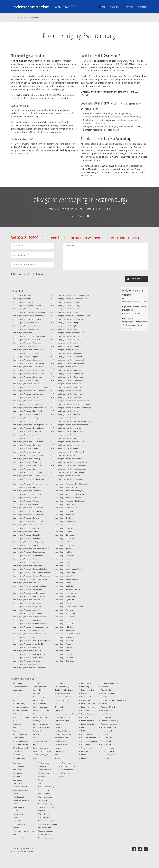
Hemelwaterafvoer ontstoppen (66, 714)
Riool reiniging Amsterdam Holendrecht (68, 309)
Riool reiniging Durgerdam (64, 538)
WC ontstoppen (67, 770)
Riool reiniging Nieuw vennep (66, 593)
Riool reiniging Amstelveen (23, 302)
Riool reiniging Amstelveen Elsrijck (25, 309)
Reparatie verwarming (109, 721)
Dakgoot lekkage (39, 697)
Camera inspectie (19, 738)
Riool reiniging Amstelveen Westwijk (26, 329)
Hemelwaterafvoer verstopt (65, 717)
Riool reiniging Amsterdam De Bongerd (27, 411)
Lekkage (84, 693)
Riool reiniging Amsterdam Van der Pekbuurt (29, 589)
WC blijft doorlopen (68, 766)
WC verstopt (66, 773)
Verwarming (42, 800)
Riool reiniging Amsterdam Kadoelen (67, 350)
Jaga (56, 755)
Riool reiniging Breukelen (64, 518)
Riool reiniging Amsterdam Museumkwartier (70, 387)
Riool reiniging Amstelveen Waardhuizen (28, 326)
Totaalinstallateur (44, 770)
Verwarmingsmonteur (46, 807)
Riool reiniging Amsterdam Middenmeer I (68, 380)
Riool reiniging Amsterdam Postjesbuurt (68, 479)
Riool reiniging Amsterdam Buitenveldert (28, 377)
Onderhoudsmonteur (89, 741)
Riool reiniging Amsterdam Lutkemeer (67, 370)
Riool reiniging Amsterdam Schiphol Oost (28, 521)
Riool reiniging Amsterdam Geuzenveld (27, 472)
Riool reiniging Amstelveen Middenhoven (28, 316)
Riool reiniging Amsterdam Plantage (67, 476)
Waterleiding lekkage (45, 838)
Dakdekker (37, 693)
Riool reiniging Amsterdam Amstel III (26, 339)
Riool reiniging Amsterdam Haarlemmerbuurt (70, 299)
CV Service (36, 683)
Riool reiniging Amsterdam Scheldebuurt (28, 508)
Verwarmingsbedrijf (45, 804)
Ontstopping (86, 748)
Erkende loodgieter (40, 741)
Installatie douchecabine (64, 734)
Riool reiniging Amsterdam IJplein (66, 326)
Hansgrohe (59, 710)
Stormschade (17, 828)
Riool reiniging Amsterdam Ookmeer (67, 414)
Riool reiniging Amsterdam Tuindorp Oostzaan (30, 579)
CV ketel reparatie (19, 751)
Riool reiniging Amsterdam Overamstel (68, 455)
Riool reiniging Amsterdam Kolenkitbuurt (68, 360)
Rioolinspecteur (18, 766)
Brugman (16, 731)
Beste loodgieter (19, 714)
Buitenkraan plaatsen (21, 734)
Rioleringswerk (107, 731)
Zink (63, 777)
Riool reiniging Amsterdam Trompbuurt (27, 566)
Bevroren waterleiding (21, 717)
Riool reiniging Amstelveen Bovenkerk (27, 305)
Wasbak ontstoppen (45, 831)
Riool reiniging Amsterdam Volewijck (26, 610)
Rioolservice (17, 770)
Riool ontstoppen (108, 755)
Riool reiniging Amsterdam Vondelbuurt (28, 613)
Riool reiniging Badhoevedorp (66, 508)
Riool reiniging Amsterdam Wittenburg (27, 661)
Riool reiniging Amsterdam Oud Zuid (67, 448)
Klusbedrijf (85, 687)
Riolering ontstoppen (109, 727)
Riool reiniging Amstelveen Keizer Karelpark (29, 312)
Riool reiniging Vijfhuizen (64, 627)
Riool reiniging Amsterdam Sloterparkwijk (28, 542)
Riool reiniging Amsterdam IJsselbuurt (67, 329)
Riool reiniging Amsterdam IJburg (65, 322)
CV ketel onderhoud (20, 748)
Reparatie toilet (107, 717)
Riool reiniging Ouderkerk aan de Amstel (70, 606)
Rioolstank (17, 777)
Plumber (84, 758)
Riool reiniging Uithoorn (64, 623)
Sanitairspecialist (19, 797)
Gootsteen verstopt (62, 700)
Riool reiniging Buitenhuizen (65, 521)
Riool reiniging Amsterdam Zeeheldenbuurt (71, 484)
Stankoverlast (18, 814)
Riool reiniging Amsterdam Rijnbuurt (26, 501)
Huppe (57, 724)
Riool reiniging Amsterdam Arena (25, 346)
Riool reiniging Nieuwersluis (65, 596)
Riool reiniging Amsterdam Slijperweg (27, 528)
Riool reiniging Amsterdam (23, 333)
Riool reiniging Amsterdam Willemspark (27, 657)
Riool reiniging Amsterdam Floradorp (26, 459)
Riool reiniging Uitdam (63, 620)
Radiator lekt (106, 690)
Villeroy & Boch (43, 814)
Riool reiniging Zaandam (64, 654)
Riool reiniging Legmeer (63, 559)
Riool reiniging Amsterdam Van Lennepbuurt (29, 593)
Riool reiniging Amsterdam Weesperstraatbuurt (30, 627)
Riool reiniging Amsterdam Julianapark (67, 343)
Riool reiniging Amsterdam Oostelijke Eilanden (71, 425)
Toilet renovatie (18, 838)
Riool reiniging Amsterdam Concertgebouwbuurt (31, 387)
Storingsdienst (18, 821)
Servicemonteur (18, 807)
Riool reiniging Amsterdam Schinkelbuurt (28, 515)
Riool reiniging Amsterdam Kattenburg (67, 353)
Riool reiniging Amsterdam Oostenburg (68, 428)
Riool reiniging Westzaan (64, 647)
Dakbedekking (38, 690)
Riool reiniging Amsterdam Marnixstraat (68, 374)
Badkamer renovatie (20, 707)
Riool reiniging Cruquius (64, 525)
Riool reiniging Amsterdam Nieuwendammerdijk (71, 401)
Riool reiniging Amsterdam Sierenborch (27, 525)
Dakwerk (36, 734)
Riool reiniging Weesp (63, 644)
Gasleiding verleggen (40, 755)
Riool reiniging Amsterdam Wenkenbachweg (29, 634)
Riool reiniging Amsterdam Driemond (27, 438)
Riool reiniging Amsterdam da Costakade (28, 394)
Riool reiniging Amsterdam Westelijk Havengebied (31, 640)
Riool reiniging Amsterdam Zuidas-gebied (70, 491)
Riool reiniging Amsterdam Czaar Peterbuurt (29, 391)
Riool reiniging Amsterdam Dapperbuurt (28, 397)
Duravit (35, 738)
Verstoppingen (43, 790)
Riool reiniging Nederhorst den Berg (68, 589)
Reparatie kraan (107, 714)
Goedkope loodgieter (63, 693)
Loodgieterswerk (87, 724)
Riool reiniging (107, 758)
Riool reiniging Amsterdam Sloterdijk (26, 535)
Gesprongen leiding (62, 687)
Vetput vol (42, 811)
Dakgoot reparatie (39, 704)
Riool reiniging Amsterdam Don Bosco (27, 435)
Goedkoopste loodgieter (64, 690)
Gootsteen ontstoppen (63, 697)
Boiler (15, 721)
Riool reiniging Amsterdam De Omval (26, 414)
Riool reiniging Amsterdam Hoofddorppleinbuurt (71, 316)
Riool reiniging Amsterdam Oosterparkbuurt (70, 431)
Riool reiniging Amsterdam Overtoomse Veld (70, 465)
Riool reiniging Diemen (63, 528)
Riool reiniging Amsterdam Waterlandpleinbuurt (31, 623)
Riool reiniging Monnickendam (66, 579)
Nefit (83, 731)
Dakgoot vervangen (40, 717)
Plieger (84, 755)
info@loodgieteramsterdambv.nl (134, 301)
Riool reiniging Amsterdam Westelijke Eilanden (30, 644)
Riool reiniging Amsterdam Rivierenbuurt (28, 504)
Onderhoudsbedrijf (88, 738)
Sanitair (15, 794)
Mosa (83, 727)
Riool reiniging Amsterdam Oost (65, 418)
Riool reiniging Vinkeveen (64, 630)
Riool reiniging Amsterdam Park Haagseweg (69, 469)
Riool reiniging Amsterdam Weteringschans (29, 654)
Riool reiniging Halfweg (63, 542)
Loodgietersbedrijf (88, 717)
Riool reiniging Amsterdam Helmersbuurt (68, 302)
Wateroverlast (66, 763)
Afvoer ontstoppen (20, 687)
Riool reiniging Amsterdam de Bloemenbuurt (29, 408)
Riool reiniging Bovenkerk (64, 515)
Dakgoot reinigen (39, 700)
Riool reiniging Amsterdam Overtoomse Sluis (70, 462)
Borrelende (17, 724)
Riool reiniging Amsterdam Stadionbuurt (28, 555)
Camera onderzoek (20, 741)
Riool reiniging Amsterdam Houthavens (68, 319)
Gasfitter (36, 744)
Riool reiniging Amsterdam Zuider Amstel (70, 494)
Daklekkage (37, 721)
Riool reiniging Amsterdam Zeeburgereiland (29, 668)
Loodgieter (85, 710)
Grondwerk (59, 707)
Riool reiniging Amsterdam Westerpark (27, 647)
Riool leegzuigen (107, 741)
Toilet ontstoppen (19, 834)
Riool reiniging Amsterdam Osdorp (66, 445)
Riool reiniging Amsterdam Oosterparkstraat (70, 435)
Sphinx (15, 811)
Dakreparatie (37, 731)
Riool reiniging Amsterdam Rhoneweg (27, 494)
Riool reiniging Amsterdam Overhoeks (67, 459)
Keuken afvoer (87, 683)
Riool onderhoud (108, 748)
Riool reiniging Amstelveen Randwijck (27, 319)
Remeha (104, 704)
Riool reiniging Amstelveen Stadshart (26, 322)
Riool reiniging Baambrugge (65, 504)
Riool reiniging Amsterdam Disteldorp (27, 431)
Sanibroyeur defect (20, 787)
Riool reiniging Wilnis (62, 651)
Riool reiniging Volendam (64, 637)
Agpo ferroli (17, 693)
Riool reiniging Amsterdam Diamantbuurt (28, 428)
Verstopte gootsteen (45, 797)
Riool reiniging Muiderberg (65, 586)
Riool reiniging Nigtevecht (64, 600)
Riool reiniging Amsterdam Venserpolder (28, 600)
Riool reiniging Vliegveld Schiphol (67, 634)
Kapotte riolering (61, 758)
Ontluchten (86, 744)
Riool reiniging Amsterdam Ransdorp (26, 487)
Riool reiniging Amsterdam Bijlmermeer (27, 360)
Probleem (105, 687)
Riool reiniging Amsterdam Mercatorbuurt (69, 377)
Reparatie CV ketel (108, 707)
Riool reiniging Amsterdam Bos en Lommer (29, 363)
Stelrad (15, 817)
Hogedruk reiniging (62, 721)
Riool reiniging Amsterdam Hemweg (67, 305)
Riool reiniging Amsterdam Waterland (27, 620)
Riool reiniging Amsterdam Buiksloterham (28, 370)
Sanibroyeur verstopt (21, 790)
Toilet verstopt (43, 766)
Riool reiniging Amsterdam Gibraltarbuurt (28, 476)
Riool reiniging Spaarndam (64, 617)
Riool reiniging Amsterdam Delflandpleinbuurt (30, 425)
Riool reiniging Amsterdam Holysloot (67, 312)
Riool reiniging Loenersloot (65, 572)
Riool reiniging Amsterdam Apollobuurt (27, 343)
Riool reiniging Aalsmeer (22, 295)
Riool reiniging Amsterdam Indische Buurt (69, 333)
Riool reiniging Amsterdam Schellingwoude (29, 511)
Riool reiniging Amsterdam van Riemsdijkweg (30, 596)
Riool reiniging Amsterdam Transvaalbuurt (28, 562)
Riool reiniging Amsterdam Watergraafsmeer (29, 617)
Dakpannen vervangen (41, 727)
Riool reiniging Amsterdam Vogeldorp (27, 606)
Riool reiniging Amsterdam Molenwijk (67, 384)
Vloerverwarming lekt (46, 821)
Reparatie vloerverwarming (111, 724)
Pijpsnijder (85, 751)
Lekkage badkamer (88, 697)
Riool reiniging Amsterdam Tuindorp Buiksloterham (32, 572)
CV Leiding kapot (19, 758)
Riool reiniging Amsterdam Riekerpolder (28, 498)
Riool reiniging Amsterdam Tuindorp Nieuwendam (31, 576)
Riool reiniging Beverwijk (64, 511)
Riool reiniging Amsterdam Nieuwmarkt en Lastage (72, 408)
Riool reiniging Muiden (63, 583)
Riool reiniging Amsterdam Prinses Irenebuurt (30, 484)
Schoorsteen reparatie (21, 800)
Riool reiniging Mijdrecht (64, 576)
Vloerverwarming (44, 817)
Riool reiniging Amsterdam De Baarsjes (27, 404)
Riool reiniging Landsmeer (64, 555)
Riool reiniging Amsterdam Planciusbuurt (68, 472)
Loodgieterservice (88, 721)
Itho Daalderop (60, 751)
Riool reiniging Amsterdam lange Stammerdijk (70, 363)
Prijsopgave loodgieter (110, 683)
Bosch (15, 727)
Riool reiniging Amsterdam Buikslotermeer (28, 374)
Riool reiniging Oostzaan (64, 603)
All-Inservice (17, 697)
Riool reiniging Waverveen (64, 640)
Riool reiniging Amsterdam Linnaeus (67, 367)
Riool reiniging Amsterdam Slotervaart (27, 545)
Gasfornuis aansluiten (41, 748)
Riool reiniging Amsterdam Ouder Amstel (68, 452)
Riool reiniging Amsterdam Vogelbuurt (27, 603)
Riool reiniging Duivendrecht (65, 535)
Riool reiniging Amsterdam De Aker (26, 401)
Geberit (35, 758)
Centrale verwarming (20, 744)
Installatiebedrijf (61, 744)
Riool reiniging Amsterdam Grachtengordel (29, 479)
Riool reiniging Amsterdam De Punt (26, 421)
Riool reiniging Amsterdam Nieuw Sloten (68, 394)
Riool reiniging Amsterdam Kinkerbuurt (68, 356)
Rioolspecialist (18, 773)
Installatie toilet (60, 741)
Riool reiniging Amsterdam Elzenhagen (27, 452)
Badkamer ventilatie (20, 710)
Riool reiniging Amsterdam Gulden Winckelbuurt (71, 295)
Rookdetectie (18, 783)
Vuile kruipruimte (44, 828)
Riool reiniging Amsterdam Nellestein (67, 391)
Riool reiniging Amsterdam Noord (66, 411)
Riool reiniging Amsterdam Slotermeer (27, 538)
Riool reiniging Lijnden (63, 562)
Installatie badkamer (62, 731)
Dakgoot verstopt (39, 714)
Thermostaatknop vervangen (23, 831)
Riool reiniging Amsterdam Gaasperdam (27, 465)
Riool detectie (106, 734)
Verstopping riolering (46, 787)
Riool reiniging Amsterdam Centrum (26, 384)
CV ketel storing (18, 755)
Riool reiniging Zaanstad (64, 657)
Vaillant (41, 780)
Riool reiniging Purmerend (64, 610)
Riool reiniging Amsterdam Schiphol (26, 518)
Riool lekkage (106, 744)
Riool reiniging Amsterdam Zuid (66, 487)
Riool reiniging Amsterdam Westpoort (27, 651)
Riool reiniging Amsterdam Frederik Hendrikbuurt (31, 462)
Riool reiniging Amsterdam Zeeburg (26, 664)
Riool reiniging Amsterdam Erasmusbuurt (28, 455)
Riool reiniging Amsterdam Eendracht (27, 448)
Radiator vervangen (108, 697)
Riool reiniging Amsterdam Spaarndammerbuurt (31, 549)
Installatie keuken (61, 738)
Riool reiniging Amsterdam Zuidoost (68, 498)
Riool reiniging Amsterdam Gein (25, 469)
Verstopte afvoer (44, 794)
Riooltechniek (18, 780)
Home (13, 17)
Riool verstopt (18, 763)
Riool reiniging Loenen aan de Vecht (68, 569)
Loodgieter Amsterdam (30, 7)
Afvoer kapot (17, 683)
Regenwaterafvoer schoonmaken (113, 700)
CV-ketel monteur (39, 687)
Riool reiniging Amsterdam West (25, 637)
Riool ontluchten (107, 751)
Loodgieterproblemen (89, 714)
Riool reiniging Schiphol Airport (66, 613)
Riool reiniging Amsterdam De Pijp (25, 418)
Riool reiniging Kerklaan (63, 552)
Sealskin (16, 804)
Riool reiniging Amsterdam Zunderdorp (69, 501)
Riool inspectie (107, 738)
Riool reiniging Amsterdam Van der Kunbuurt (30, 586)
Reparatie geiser (107, 710)
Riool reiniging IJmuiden (64, 549)
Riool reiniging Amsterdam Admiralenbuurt (29, 336)
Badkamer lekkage (19, 704)
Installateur (59, 727)
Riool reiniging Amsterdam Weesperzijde (28, 630)
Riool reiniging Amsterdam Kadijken (67, 346)
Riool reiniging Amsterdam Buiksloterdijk (28, 367)
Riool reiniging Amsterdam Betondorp (27, 353)
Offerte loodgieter (88, 734)
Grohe (57, 704)
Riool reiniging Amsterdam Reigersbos (27, 491)
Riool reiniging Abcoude (22, 299)
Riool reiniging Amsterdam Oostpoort (67, 438)
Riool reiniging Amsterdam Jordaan (66, 339)
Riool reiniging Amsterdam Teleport (26, 559)
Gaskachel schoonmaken (42, 751)
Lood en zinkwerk (88, 707)
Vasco (40, 783)
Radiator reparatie (108, 693)
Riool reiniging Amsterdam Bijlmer (25, 356)
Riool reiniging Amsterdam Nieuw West (68, 397)
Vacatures (41, 777)
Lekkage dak (86, 700)
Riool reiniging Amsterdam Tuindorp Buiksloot (30, 569)
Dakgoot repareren (40, 707)
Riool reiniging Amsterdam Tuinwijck (26, 583)
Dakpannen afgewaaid (41, 724)
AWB (14, 700)
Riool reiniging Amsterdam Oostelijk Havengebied (72, 421)
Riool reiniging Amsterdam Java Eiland (67, 336)
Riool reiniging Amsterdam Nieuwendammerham (71, 404)
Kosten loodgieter (88, 690)
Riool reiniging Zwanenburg (28, 17)
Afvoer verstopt (18, 690)
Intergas (58, 748)
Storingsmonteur (19, 824)
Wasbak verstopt (44, 834)
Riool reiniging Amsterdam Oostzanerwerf (69, 442)
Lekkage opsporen (88, 704)
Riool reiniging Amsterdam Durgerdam (27, 445)
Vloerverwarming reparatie (48, 824)
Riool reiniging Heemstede (64, 545)
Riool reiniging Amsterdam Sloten (25, 532)
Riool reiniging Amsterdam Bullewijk (26, 380)
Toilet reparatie (43, 763)
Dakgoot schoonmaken (41, 710)
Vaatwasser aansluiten (46, 773)
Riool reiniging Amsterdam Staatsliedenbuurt (29, 552)
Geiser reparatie (61, 683)
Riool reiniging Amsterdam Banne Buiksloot (29, 350)
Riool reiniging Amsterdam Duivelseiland (28, 442)
